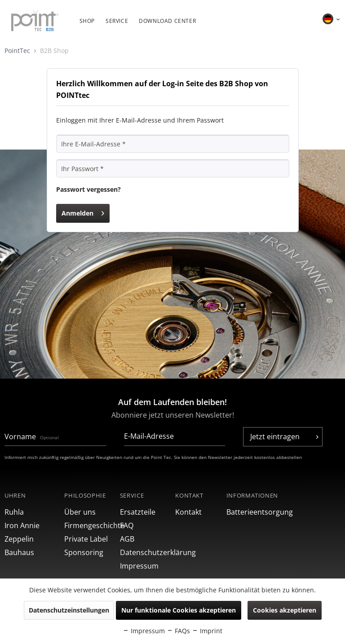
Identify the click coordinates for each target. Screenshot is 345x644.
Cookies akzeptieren (285, 610)
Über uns (80, 512)
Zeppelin (19, 539)
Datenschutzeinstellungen (69, 610)
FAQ (127, 525)
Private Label (86, 539)
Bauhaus (19, 552)
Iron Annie (22, 525)
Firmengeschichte (90, 525)
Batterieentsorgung (254, 512)
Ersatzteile (138, 512)
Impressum (139, 566)
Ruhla (14, 512)
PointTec (22, 51)
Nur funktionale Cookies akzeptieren (179, 610)
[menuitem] (87, 26)
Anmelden (83, 212)
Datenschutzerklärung (145, 552)
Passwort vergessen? (88, 189)
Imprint (207, 631)
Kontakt (188, 512)
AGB (127, 539)
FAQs (178, 631)
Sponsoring (84, 552)
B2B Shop (54, 51)
